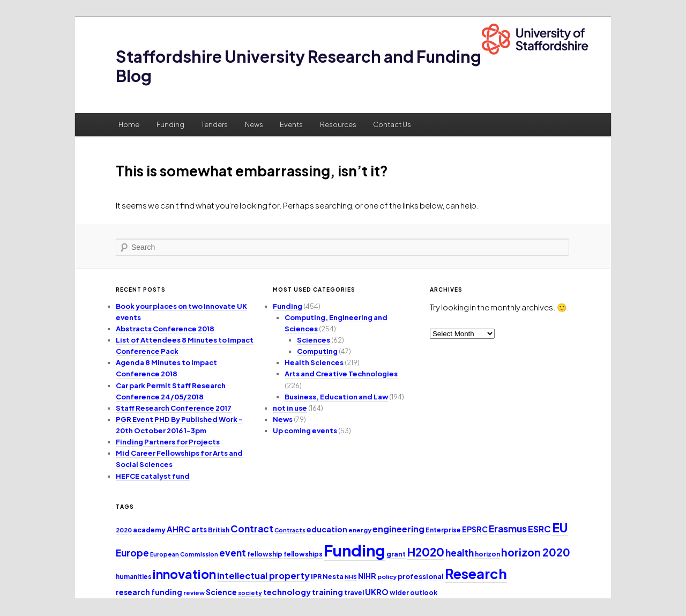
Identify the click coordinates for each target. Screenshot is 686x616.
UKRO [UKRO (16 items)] (377, 592)
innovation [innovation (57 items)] (184, 574)
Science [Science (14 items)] (221, 592)
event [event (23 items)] (233, 553)
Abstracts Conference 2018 (165, 329)
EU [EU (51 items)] (560, 527)
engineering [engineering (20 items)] (398, 529)
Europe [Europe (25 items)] (132, 553)
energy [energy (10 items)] (360, 530)
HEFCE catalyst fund (153, 476)
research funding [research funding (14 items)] (149, 592)
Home (129, 124)
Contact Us (392, 124)
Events (291, 124)
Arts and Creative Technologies (341, 374)
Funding (170, 124)
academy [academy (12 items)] (149, 530)
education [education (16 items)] (327, 529)
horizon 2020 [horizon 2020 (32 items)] (536, 552)
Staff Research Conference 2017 (174, 408)
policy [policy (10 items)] (387, 577)
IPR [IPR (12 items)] (316, 576)
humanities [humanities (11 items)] (134, 577)
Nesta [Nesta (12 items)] (333, 576)
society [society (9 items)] (250, 593)
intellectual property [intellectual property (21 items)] (263, 576)
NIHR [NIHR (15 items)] (367, 576)
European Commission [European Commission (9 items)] (184, 554)
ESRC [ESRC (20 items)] (539, 529)
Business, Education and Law (336, 397)
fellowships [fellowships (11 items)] (303, 554)
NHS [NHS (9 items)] (351, 577)
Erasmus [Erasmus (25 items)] (508, 529)
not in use (290, 408)
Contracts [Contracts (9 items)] (290, 530)
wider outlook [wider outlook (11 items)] (413, 593)
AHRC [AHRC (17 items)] (178, 529)
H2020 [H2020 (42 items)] (426, 552)
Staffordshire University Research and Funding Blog (299, 66)
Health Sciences (314, 362)
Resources (338, 124)
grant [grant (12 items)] (396, 554)
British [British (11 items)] (219, 530)
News (254, 124)
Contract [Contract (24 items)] (252, 529)
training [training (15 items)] (327, 592)
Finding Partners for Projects (168, 442)
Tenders (214, 124)
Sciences (314, 340)
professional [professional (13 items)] (421, 576)
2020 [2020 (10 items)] (124, 530)
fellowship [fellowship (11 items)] (265, 554)
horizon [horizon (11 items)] (487, 554)
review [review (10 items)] (194, 593)
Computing (317, 351)
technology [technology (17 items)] (287, 592)
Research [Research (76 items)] (476, 574)
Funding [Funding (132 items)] (355, 550)
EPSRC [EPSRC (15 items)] (475, 529)
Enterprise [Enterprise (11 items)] (443, 530)
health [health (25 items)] (460, 553)
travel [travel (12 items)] (354, 592)
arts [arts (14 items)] (199, 529)
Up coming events (305, 431)
